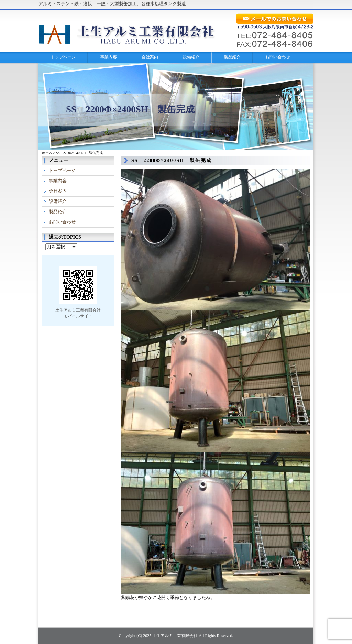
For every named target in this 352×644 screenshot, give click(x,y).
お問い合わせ (278, 57)
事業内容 (109, 57)
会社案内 (150, 57)
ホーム (47, 153)
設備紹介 (191, 57)
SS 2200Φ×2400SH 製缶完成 (172, 160)
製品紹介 (232, 57)
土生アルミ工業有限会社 (175, 636)
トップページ (63, 57)
